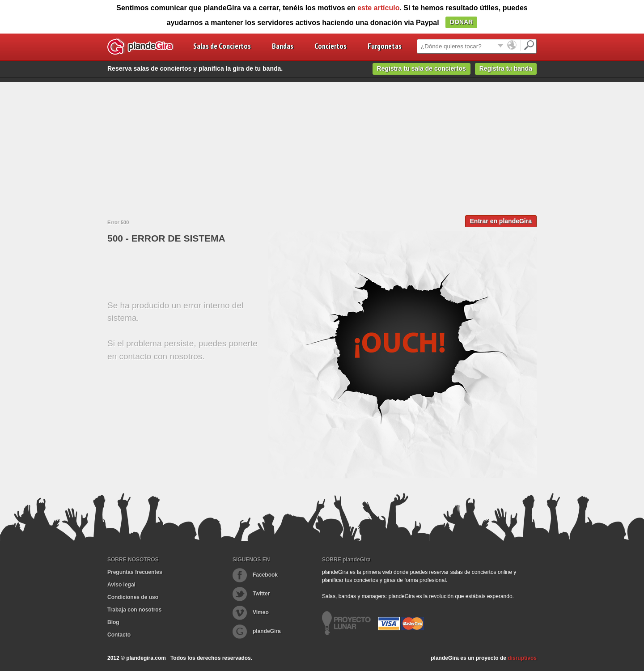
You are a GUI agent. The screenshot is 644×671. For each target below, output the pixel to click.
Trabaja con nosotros (134, 610)
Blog (113, 622)
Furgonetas (385, 46)
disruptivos (522, 658)
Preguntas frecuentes (135, 572)
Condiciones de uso (133, 597)
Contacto (119, 635)
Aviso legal (121, 585)
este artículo (378, 8)
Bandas (283, 46)
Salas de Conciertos (222, 46)
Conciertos (330, 46)
